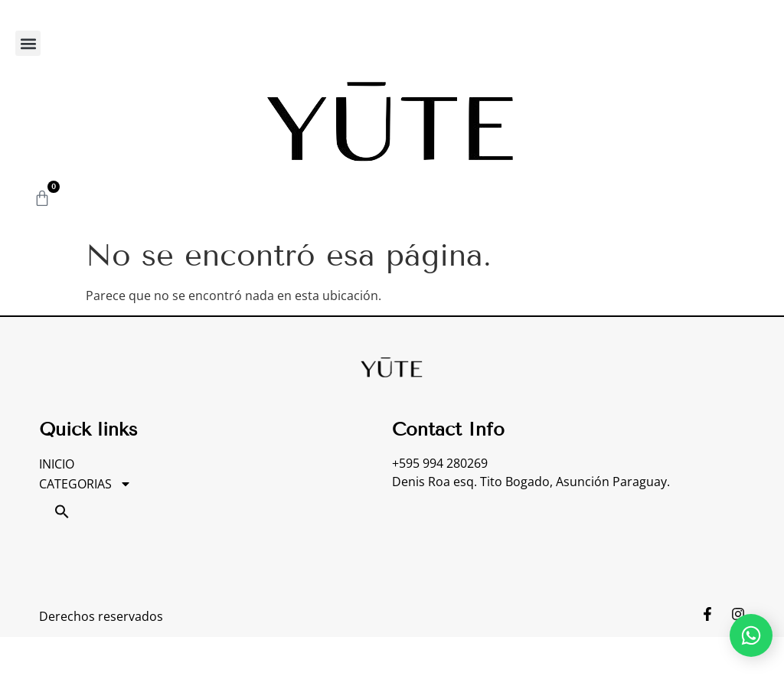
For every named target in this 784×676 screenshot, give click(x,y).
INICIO (57, 464)
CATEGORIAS (85, 484)
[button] (28, 43)
